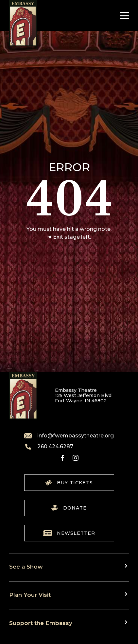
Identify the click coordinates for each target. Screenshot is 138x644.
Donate (69, 508)
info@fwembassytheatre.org (69, 436)
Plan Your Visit (30, 595)
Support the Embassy (41, 623)
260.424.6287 (49, 447)
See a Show (26, 566)
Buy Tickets (69, 483)
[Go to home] (23, 23)
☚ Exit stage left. (69, 237)
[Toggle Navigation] (123, 16)
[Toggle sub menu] (127, 566)
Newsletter (69, 533)
